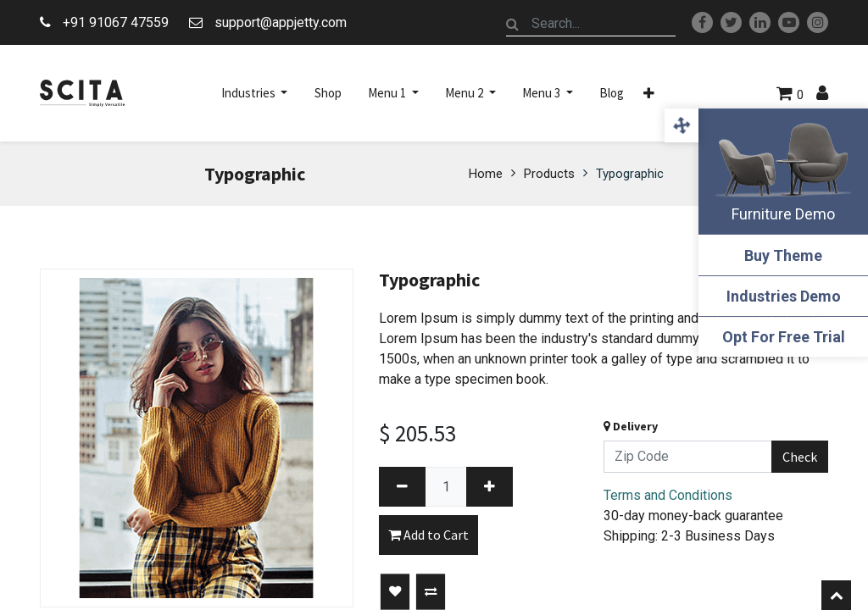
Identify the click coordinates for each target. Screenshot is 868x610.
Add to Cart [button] (428, 535)
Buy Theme (783, 255)
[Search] (513, 24)
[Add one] (490, 487)
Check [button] (800, 457)
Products (549, 174)
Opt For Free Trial (784, 337)
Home (486, 174)
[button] (649, 93)
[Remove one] (402, 487)
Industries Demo (784, 296)
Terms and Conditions (668, 495)
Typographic (630, 174)
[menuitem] (328, 93)
